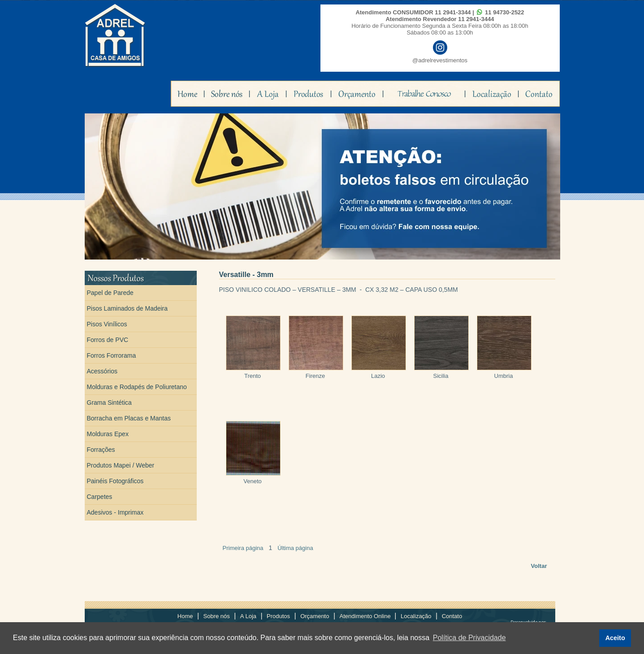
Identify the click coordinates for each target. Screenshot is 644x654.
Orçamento (315, 616)
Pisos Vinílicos (107, 324)
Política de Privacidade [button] (469, 638)
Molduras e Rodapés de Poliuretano (137, 387)
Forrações (101, 450)
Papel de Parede (110, 293)
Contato (452, 616)
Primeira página (243, 548)
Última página (295, 548)
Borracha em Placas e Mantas (129, 418)
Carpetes (100, 497)
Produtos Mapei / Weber (121, 465)
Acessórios (102, 371)
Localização (416, 616)
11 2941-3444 (476, 19)
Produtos (278, 616)
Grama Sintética (109, 403)
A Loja (248, 616)
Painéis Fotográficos (115, 481)
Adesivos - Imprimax (115, 512)
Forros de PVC (108, 340)
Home (185, 616)
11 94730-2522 (504, 12)
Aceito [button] (615, 638)
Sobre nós (217, 616)
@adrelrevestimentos (440, 60)
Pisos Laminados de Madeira (128, 308)
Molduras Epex (108, 434)
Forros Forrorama (112, 355)
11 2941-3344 (453, 12)
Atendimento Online (366, 616)
